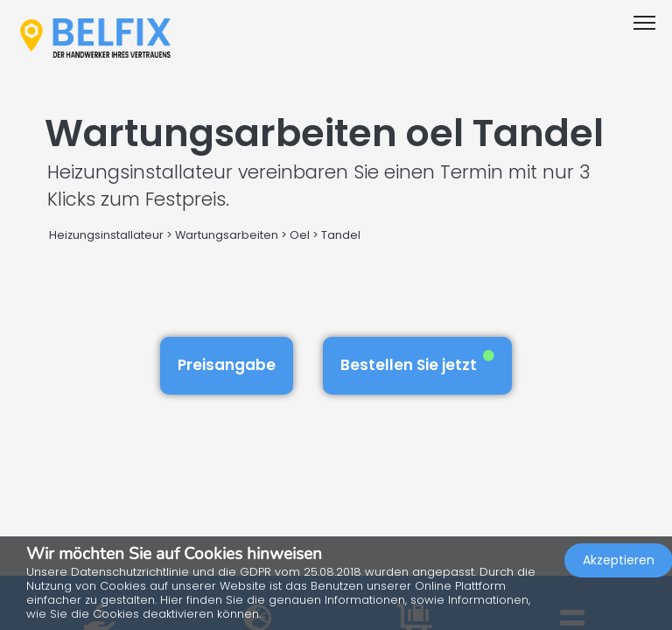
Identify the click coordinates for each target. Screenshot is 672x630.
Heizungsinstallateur (106, 235)
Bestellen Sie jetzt (417, 363)
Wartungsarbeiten (227, 235)
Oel (300, 235)
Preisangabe (227, 365)
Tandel (341, 235)
